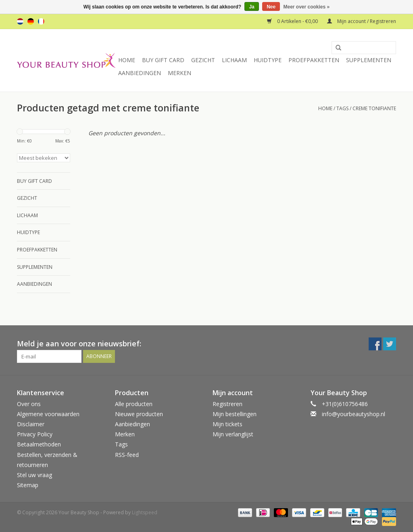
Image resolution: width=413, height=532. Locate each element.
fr (41, 21)
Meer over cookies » (307, 7)
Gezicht (203, 60)
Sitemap (28, 485)
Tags (342, 108)
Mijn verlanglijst (233, 434)
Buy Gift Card (163, 60)
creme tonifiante (374, 108)
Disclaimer (31, 424)
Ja (251, 7)
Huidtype (268, 60)
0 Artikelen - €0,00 (293, 21)
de (31, 21)
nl (20, 21)
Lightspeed (145, 512)
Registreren (227, 404)
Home (127, 60)
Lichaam (234, 60)
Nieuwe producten (139, 414)
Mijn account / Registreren (362, 21)
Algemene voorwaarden (48, 414)
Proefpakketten (314, 60)
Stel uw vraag (34, 475)
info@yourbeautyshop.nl (354, 414)
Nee (271, 7)
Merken (179, 73)
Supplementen (369, 60)
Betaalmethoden (39, 444)
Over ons (29, 404)
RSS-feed (127, 455)
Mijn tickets (227, 424)
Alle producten (134, 404)
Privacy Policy (35, 434)
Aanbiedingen (140, 73)
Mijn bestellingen (235, 414)
